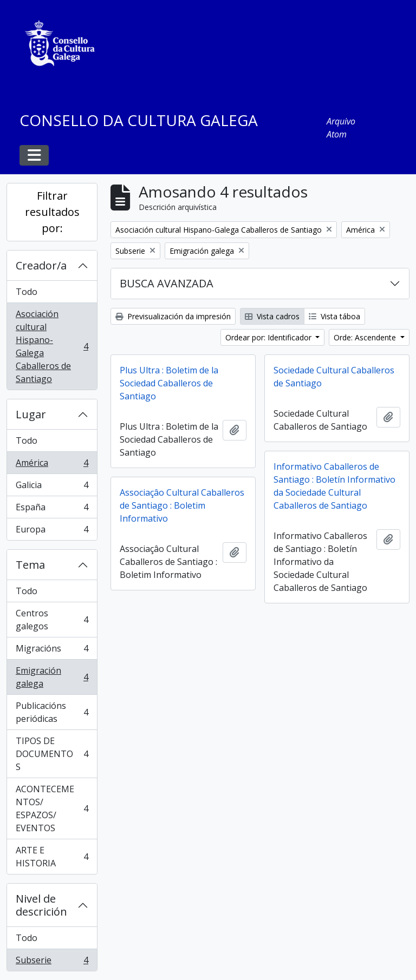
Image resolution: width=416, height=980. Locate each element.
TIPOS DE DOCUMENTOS (52, 754)
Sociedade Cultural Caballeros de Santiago (334, 377)
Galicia (52, 487)
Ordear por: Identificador (269, 337)
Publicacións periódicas (52, 712)
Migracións (52, 651)
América (52, 465)
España (52, 509)
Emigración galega (52, 677)
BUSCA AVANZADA (167, 283)
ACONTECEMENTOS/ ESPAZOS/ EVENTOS (52, 808)
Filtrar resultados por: (52, 212)
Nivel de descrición (41, 905)
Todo (27, 292)
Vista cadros (272, 316)
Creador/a (41, 265)
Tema (30, 565)
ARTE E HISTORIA (52, 857)
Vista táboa (334, 316)
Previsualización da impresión (173, 316)
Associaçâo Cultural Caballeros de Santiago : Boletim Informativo (182, 505)
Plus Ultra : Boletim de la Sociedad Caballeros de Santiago (169, 383)
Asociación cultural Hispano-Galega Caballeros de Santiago (52, 346)
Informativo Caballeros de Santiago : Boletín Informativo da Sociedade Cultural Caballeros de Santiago (334, 486)
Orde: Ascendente (366, 337)
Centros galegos (52, 620)
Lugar (31, 414)
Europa (52, 531)
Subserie (52, 962)
